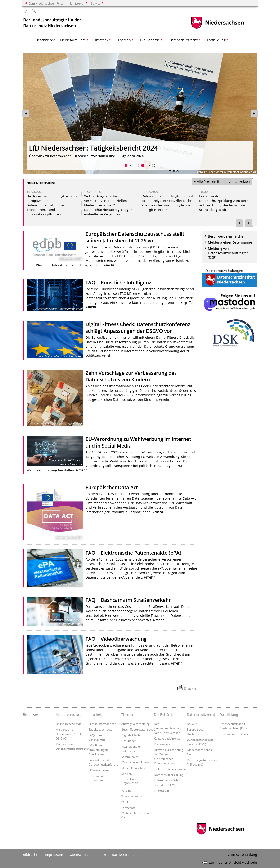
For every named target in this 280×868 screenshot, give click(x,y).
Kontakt (100, 855)
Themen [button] (124, 40)
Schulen (126, 774)
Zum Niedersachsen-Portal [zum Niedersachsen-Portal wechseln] (47, 3)
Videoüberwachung (134, 796)
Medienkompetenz (134, 768)
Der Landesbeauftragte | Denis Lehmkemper (168, 728)
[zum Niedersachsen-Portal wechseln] (217, 28)
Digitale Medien (132, 735)
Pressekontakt (163, 744)
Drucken (191, 688)
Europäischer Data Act (112, 487)
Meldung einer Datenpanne (230, 242)
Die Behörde (164, 715)
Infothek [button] (102, 40)
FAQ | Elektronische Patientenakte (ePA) (133, 553)
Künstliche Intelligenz (135, 762)
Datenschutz (79, 855)
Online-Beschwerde (69, 724)
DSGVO (192, 724)
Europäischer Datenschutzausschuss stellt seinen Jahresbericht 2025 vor (135, 237)
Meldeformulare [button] (73, 40)
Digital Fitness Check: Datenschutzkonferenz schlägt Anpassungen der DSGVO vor (138, 328)
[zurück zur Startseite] (53, 23)
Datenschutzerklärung (169, 775)
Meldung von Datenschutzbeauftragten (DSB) (228, 253)
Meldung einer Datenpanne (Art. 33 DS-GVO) (69, 734)
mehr (110, 265)
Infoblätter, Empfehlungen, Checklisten (99, 750)
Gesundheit (129, 741)
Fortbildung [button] (216, 40)
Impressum (161, 790)
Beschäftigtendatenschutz (138, 729)
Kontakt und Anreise (167, 738)
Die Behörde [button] (150, 40)
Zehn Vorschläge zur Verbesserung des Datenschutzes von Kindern (131, 376)
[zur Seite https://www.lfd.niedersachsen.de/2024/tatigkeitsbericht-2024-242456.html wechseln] (140, 113)
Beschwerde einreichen (227, 236)
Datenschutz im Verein (235, 734)
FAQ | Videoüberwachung (116, 639)
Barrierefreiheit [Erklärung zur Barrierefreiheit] (124, 855)
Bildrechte (31, 855)
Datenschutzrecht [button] (183, 40)
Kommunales (130, 757)
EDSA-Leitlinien (99, 770)
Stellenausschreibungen (170, 769)
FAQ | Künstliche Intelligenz (118, 283)
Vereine (126, 790)
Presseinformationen (102, 724)
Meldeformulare (69, 715)
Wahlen (126, 802)
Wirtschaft (128, 808)
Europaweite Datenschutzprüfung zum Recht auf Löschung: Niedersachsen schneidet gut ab (225, 203)
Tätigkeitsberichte (100, 729)
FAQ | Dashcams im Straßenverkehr (128, 600)
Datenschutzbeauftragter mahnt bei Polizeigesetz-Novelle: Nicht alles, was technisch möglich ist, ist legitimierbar (167, 203)
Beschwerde (45, 40)
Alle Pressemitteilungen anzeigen (223, 181)
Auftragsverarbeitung (135, 724)
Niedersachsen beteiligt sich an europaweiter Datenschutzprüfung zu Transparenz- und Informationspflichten (52, 205)
